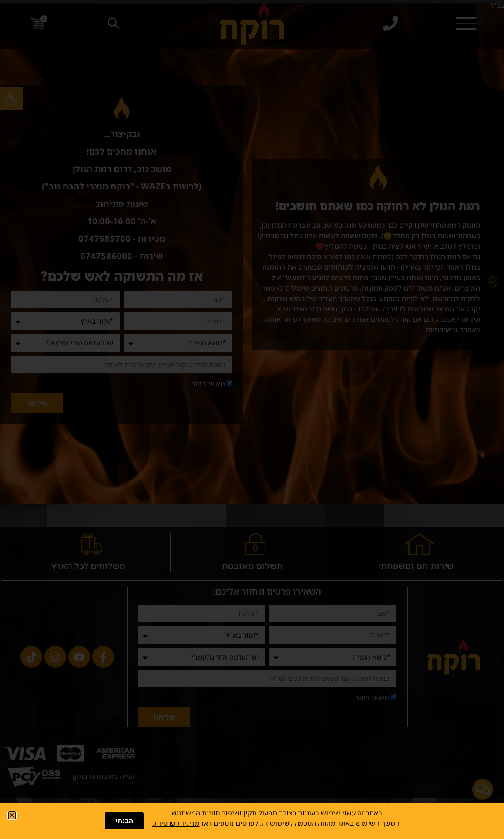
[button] (12, 815)
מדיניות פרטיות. (176, 823)
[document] (252, 419)
